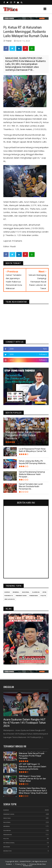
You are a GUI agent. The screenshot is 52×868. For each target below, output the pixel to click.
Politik (6, 839)
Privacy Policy (21, 864)
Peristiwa (7, 818)
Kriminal (7, 826)
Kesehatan (7, 851)
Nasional (7, 822)
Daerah (6, 810)
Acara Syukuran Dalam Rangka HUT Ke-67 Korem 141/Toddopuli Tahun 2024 (25, 723)
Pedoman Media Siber (38, 864)
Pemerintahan (9, 814)
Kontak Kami (28, 866)
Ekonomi (7, 847)
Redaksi (9, 864)
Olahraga (7, 830)
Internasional (9, 843)
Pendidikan (8, 835)
